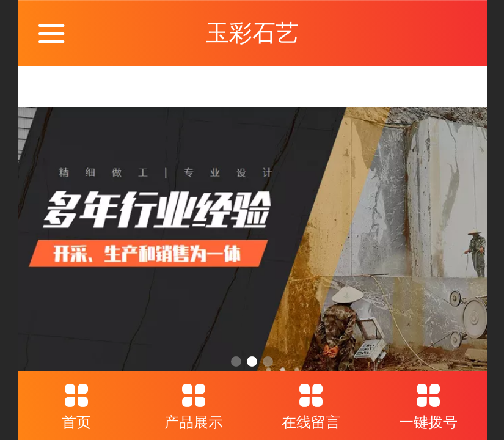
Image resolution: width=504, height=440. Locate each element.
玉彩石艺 (252, 33)
